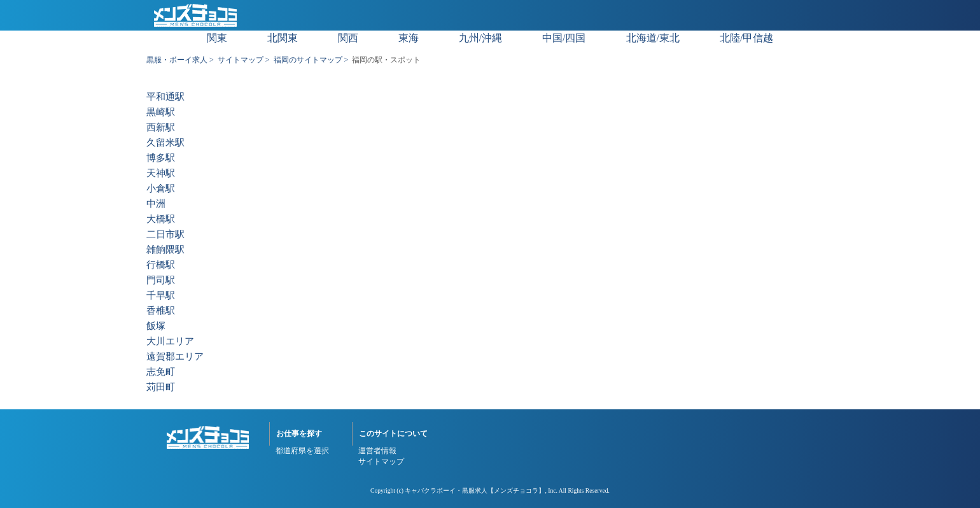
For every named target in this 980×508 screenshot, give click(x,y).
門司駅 (161, 280)
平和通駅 (165, 97)
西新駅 (161, 128)
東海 (409, 38)
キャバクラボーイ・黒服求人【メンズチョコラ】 (475, 490)
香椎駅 (161, 311)
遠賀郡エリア (175, 357)
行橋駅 (161, 265)
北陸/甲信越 (746, 38)
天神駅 (161, 173)
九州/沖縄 (480, 38)
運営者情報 (377, 451)
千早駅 (161, 296)
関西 (348, 38)
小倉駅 (161, 189)
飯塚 (156, 326)
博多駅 (161, 158)
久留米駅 (165, 143)
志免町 (161, 372)
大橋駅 (161, 219)
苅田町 (161, 387)
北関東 (283, 38)
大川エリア (170, 342)
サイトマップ (241, 60)
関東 (217, 38)
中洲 (156, 204)
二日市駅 (165, 235)
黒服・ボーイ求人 (177, 60)
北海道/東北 (653, 38)
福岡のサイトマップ (308, 60)
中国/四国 (564, 38)
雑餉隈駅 (165, 250)
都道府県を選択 (302, 451)
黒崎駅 (161, 112)
